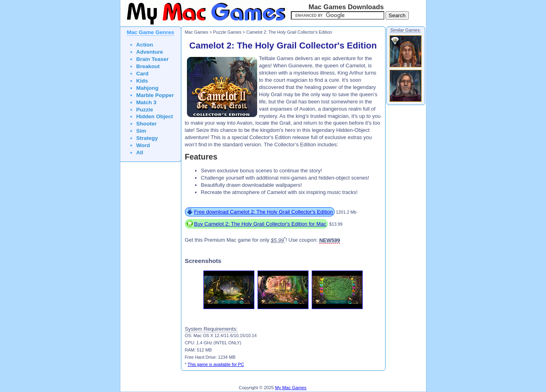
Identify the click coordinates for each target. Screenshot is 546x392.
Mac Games (197, 32)
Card (143, 74)
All (140, 153)
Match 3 (146, 102)
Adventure (150, 52)
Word (143, 145)
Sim (141, 131)
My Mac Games (291, 388)
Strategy (147, 138)
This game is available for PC (216, 364)
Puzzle (145, 110)
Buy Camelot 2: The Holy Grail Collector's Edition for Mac (260, 224)
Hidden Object (155, 116)
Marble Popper (155, 95)
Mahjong (148, 88)
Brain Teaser (153, 59)
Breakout (148, 66)
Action (145, 45)
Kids (142, 81)
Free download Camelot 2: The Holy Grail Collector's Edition (264, 212)
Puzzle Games (227, 32)
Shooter (147, 124)
